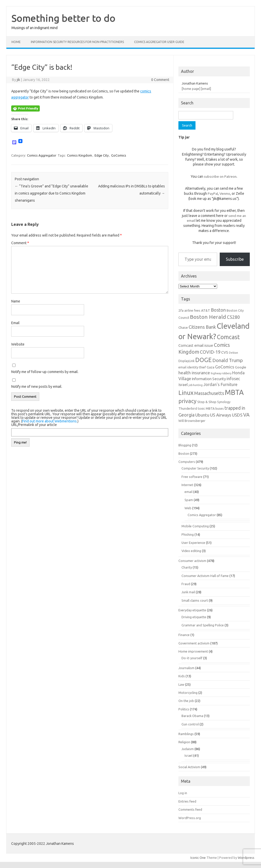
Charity (187, 567)
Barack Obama (192, 716)
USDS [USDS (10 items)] (237, 415)
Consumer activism (192, 561)
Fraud (186, 584)
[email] (206, 89)
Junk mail (188, 592)
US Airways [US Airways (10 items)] (221, 415)
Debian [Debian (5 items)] (233, 353)
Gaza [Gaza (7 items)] (211, 367)
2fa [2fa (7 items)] (181, 310)
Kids (182, 676)
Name (16, 301)
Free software (192, 477)
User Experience (193, 543)
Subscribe (235, 259)
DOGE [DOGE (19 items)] (203, 360)
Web (188, 508)
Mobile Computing (195, 526)
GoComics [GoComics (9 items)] (225, 367)
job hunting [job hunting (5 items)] (196, 385)
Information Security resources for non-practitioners (77, 42)
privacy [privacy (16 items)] (187, 401)
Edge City (102, 155)
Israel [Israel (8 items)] (183, 385)
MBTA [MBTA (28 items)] (234, 392)
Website (18, 344)
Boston (184, 453)
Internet (187, 485)
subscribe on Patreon (220, 176)
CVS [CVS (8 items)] (225, 352)
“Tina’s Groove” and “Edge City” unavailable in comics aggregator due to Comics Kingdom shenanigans (51, 193)
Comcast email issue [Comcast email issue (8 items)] (196, 345)
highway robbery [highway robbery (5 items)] (221, 373)
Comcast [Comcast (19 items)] (228, 337)
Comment (20, 243)
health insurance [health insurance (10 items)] (194, 373)
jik (18, 80)
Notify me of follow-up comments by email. (45, 372)
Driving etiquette (194, 617)
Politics (184, 709)
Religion (184, 742)
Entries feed (187, 801)
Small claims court (195, 600)
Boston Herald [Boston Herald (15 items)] (208, 317)
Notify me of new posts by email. (37, 387)
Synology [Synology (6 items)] (224, 402)
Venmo (225, 194)
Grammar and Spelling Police (203, 625)
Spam (189, 500)
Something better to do (63, 18)
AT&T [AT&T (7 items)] (206, 310)
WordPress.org (190, 818)
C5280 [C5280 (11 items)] (233, 317)
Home (16, 42)
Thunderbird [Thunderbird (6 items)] (188, 408)
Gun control (190, 724)
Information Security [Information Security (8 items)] (209, 379)
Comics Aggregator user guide (159, 42)
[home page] (191, 89)
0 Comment (160, 80)
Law (181, 684)
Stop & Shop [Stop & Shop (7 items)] (207, 402)
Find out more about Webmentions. (50, 421)
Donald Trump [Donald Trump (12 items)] (228, 360)
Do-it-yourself (192, 658)
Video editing (191, 551)
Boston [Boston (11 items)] (218, 310)
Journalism (186, 668)
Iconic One (198, 858)
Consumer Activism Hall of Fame (205, 576)
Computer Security (195, 468)
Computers (187, 462)
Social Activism (189, 767)
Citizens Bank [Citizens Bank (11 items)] (202, 327)
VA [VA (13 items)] (246, 415)
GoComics (119, 155)
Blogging (185, 445)
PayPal (213, 194)
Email (15, 323)
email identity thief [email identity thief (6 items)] (192, 367)
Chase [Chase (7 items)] (183, 327)
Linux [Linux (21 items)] (186, 393)
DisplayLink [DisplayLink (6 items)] (186, 361)
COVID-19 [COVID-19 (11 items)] (210, 352)
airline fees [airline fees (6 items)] (192, 310)
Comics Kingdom (80, 155)
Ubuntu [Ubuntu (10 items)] (202, 415)
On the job (186, 701)
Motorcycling (188, 693)
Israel (188, 755)
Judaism (188, 749)
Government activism (194, 643)
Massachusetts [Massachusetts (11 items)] (209, 393)
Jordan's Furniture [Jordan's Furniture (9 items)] (220, 384)
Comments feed (190, 809)
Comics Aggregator (42, 155)
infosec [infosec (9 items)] (233, 379)
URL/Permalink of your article (34, 425)
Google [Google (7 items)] (241, 367)
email (188, 492)
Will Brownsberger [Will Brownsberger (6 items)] (192, 421)
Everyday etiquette (192, 610)
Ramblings (186, 734)
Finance (184, 635)
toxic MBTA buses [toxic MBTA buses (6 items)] (211, 408)
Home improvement (193, 651)
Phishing (188, 534)
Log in (183, 793)
